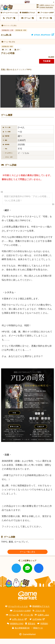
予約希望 (47, 66)
